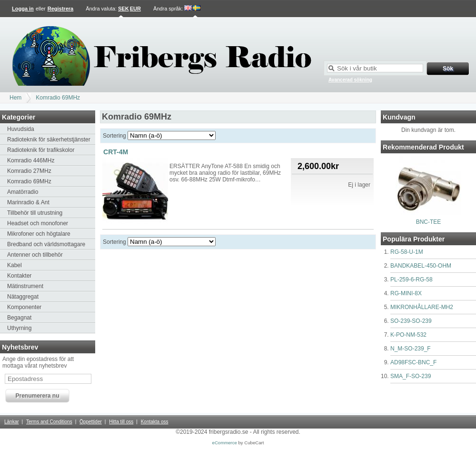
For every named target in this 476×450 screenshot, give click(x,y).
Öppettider (91, 422)
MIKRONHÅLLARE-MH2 (422, 307)
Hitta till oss (121, 422)
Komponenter (24, 307)
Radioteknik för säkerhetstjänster (49, 140)
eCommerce (225, 443)
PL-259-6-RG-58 (412, 280)
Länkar (12, 422)
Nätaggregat (23, 297)
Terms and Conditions (49, 422)
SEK (124, 9)
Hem (15, 98)
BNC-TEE (429, 222)
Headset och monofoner (38, 223)
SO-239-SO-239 (411, 321)
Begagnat (19, 318)
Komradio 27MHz (29, 171)
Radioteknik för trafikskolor (41, 150)
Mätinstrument (25, 286)
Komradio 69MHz (58, 98)
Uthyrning (19, 328)
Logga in (23, 9)
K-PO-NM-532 (408, 335)
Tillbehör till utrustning (35, 213)
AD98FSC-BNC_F (413, 362)
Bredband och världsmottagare (46, 244)
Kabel (15, 265)
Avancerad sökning (350, 80)
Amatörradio (23, 192)
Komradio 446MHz (31, 160)
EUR (135, 9)
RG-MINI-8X (406, 293)
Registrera (60, 9)
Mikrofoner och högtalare (39, 234)
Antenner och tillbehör (35, 255)
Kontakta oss (155, 422)
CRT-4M (116, 152)
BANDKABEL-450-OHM (421, 266)
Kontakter (19, 276)
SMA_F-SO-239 (411, 376)
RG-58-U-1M (407, 252)
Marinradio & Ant (28, 202)
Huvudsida (21, 129)
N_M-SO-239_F (411, 349)
